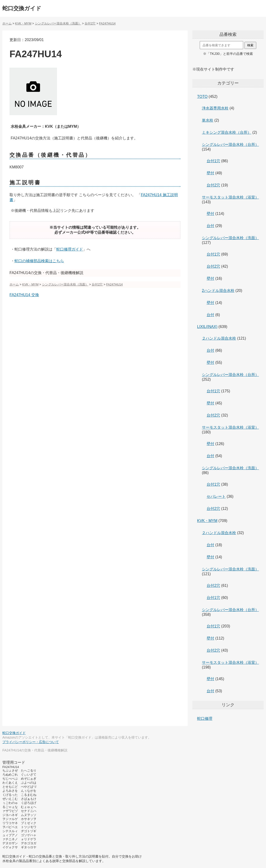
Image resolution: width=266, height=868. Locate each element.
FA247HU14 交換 (24, 295)
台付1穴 (213, 161)
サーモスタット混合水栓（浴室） (230, 197)
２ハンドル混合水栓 (219, 338)
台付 (210, 226)
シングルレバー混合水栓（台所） (230, 145)
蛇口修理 (205, 719)
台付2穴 (213, 185)
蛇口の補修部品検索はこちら (39, 261)
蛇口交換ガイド (22, 8)
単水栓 (208, 120)
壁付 (210, 173)
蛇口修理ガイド (70, 249)
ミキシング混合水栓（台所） (227, 132)
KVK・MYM (207, 521)
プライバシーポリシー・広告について (31, 742)
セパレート (216, 496)
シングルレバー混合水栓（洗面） (230, 238)
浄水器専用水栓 (215, 108)
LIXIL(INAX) (207, 327)
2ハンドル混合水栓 (218, 291)
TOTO (202, 97)
